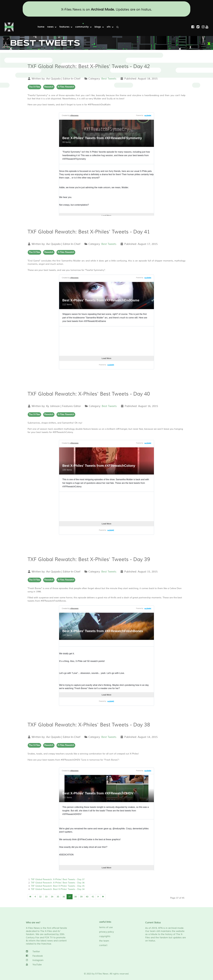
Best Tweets (109, 79)
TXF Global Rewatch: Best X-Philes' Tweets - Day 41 (89, 232)
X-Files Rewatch (66, 87)
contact (103, 945)
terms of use (106, 927)
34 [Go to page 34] (52, 897)
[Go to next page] (98, 897)
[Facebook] (47, 956)
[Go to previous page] (35, 897)
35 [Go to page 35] (58, 897)
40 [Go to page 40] (87, 897)
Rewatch (49, 87)
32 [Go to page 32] (40, 897)
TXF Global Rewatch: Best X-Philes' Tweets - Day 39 (89, 560)
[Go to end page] (103, 897)
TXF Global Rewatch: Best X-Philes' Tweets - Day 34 (58, 889)
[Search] (118, 27)
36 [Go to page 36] (64, 897)
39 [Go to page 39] (81, 897)
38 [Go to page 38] (75, 897)
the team (104, 941)
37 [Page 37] (70, 897)
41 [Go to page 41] (93, 897)
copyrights (105, 936)
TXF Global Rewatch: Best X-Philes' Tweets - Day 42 (89, 67)
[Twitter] (47, 952)
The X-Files (34, 87)
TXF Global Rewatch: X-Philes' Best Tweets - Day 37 (58, 879)
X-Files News (102, 974)
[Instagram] (204, 27)
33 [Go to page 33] (46, 897)
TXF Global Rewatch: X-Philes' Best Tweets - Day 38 (89, 725)
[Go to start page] (30, 897)
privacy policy (106, 932)
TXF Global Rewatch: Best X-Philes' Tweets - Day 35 (58, 886)
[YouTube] (47, 965)
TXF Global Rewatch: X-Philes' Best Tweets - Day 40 (89, 394)
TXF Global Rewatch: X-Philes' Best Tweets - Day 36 (58, 883)
